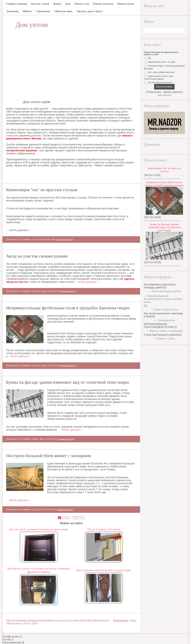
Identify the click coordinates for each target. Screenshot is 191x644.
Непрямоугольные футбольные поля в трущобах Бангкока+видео (68, 308)
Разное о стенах (166, 339)
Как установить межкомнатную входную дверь (104, 570)
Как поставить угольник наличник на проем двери (39, 529)
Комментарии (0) (65, 239)
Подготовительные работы (166, 291)
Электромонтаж (166, 320)
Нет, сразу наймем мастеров (161, 72)
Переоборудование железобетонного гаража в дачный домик (163, 299)
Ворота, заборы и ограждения (166, 331)
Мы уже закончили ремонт (161, 82)
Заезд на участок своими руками (37, 256)
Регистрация (121, 620)
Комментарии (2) (65, 509)
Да (149, 58)
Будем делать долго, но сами (162, 62)
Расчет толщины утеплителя (104, 529)
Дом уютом (32, 25)
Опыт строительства (166, 310)
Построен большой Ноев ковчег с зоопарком (48, 456)
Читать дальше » (88, 282)
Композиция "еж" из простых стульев (42, 190)
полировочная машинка (22, 150)
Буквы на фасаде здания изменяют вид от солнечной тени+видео (68, 382)
